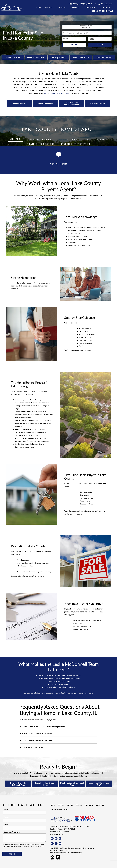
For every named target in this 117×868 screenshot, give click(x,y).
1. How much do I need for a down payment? (39, 720)
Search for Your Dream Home (45, 784)
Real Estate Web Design (59, 853)
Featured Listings (104, 57)
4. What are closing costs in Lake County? (38, 740)
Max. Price (92, 39)
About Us (97, 805)
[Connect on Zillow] (56, 838)
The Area (87, 805)
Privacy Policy (64, 850)
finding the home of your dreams (57, 93)
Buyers (69, 805)
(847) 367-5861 (69, 829)
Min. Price (67, 39)
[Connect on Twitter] (60, 844)
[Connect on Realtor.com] (60, 838)
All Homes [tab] (16, 139)
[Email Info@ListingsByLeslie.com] (84, 4)
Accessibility (54, 850)
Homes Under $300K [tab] (41, 139)
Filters (74, 45)
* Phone (6, 817)
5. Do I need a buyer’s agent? (33, 747)
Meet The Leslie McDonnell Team (72, 784)
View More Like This (58, 164)
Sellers (77, 805)
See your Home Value (103, 11)
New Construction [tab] (96, 139)
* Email (5, 824)
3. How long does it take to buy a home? (37, 734)
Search (100, 45)
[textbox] (88, 33)
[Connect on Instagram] (56, 844)
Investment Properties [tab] (76, 144)
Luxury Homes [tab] (68, 139)
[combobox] (87, 27)
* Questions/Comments (12, 832)
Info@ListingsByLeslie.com (60, 832)
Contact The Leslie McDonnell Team (18, 784)
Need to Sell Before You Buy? (99, 784)
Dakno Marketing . (76, 853)
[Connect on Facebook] (52, 844)
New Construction (81, 57)
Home (38, 8)
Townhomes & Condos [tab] (41, 144)
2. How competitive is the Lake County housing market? (43, 727)
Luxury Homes (58, 57)
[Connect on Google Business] (52, 838)
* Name (6, 809)
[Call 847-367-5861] (106, 4)
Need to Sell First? (13, 57)
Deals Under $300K (36, 57)
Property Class (86, 27)
